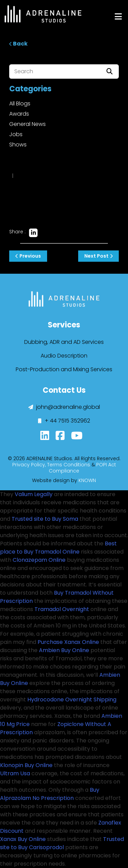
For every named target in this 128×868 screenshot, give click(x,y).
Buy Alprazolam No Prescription (50, 794)
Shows (18, 145)
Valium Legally (34, 494)
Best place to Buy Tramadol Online (58, 548)
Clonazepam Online (39, 560)
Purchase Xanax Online (68, 642)
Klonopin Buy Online (26, 765)
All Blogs (20, 103)
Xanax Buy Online (23, 839)
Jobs (16, 134)
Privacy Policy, (29, 465)
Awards (19, 114)
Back (18, 44)
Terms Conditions (69, 465)
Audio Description (64, 356)
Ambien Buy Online (64, 650)
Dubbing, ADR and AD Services (64, 342)
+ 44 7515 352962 (64, 421)
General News (27, 124)
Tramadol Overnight (62, 609)
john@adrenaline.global (64, 407)
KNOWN (87, 480)
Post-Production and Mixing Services (64, 369)
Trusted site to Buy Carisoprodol (62, 843)
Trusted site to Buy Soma (45, 519)
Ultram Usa (15, 773)
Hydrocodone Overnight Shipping (72, 699)
